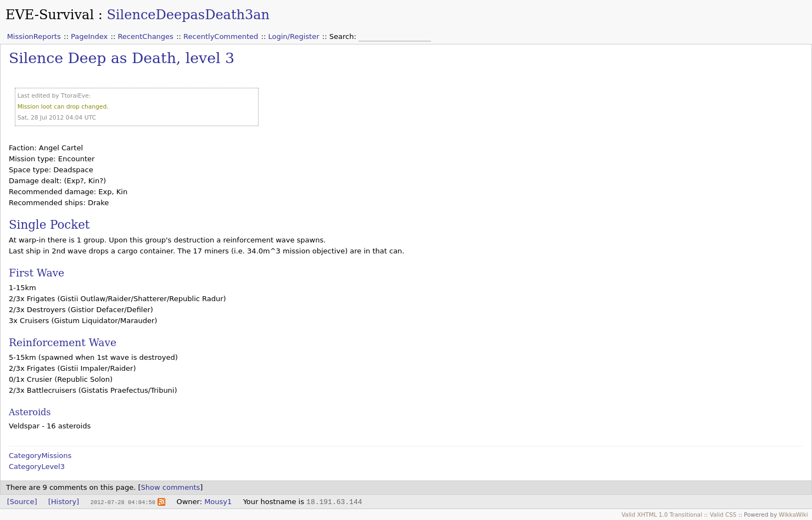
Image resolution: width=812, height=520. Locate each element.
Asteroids (30, 412)
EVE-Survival (50, 15)
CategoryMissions (40, 456)
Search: (344, 36)
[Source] (22, 502)
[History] (64, 502)
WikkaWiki (794, 515)
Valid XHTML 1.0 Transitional (662, 515)
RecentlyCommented (221, 36)
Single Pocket (49, 225)
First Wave (37, 273)
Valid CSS (723, 515)
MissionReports (34, 36)
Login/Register (294, 36)
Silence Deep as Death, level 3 (122, 58)
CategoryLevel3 (37, 467)
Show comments (171, 487)
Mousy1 (218, 502)
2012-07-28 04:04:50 (122, 502)
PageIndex (89, 36)
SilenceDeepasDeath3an (188, 15)
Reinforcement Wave (63, 343)
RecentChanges (145, 36)
